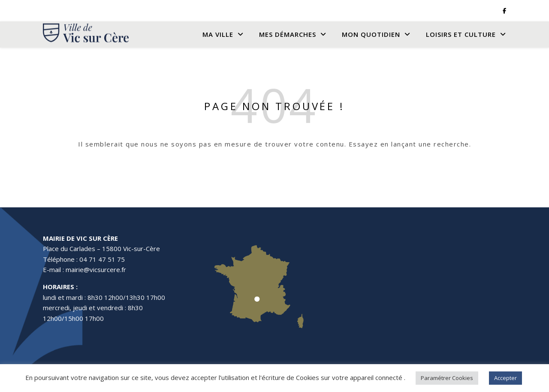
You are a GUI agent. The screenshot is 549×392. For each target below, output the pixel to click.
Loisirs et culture (461, 34)
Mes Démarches (288, 34)
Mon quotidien (371, 34)
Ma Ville (218, 34)
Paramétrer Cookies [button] (447, 378)
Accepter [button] (505, 378)
